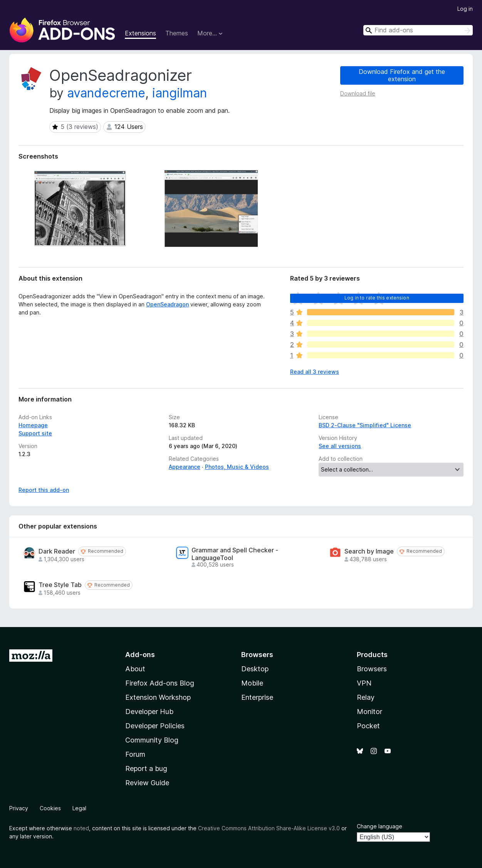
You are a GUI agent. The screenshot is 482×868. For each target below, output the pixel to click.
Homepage (33, 425)
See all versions (340, 446)
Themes (177, 33)
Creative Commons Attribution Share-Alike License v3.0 (269, 828)
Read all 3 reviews (315, 372)
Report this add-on (44, 490)
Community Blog (152, 740)
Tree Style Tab (60, 585)
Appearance (185, 467)
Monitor (369, 712)
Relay (366, 697)
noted (81, 828)
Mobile (252, 683)
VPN (364, 683)
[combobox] (418, 30)
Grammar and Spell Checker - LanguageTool (235, 554)
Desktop (255, 669)
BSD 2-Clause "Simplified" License (365, 425)
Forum (135, 754)
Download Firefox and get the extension (402, 75)
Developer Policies (155, 726)
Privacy (19, 808)
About (135, 669)
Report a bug (146, 768)
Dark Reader (57, 551)
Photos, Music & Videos (237, 467)
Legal (79, 808)
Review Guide (147, 783)
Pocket (368, 726)
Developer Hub (149, 712)
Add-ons (140, 655)
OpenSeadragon (167, 304)
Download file (358, 93)
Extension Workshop (158, 697)
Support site (35, 433)
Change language (380, 826)
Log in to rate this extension (377, 298)
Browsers (372, 669)
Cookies (50, 808)
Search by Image (369, 551)
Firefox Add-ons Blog (160, 683)
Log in (465, 9)
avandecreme (106, 93)
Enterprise (257, 697)
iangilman (180, 93)
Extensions (140, 33)
